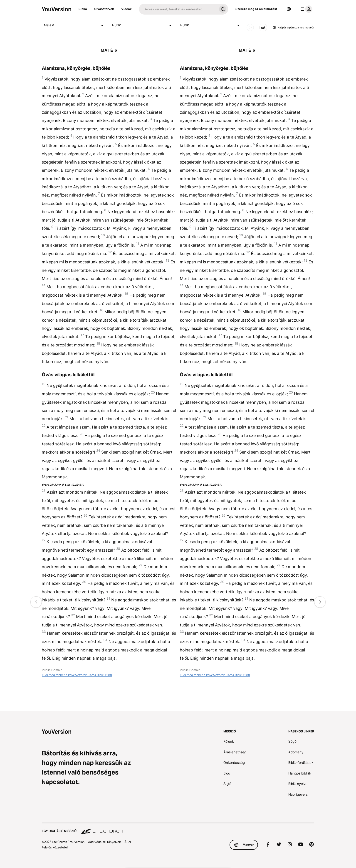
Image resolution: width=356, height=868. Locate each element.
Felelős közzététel (55, 847)
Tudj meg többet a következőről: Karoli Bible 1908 (77, 675)
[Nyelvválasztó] (289, 9)
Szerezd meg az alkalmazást (256, 9)
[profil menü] (306, 9)
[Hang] (250, 28)
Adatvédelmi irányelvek (104, 842)
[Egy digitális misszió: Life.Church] (178, 829)
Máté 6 (74, 25)
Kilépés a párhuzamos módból (293, 28)
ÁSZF (128, 842)
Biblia (83, 9)
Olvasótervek (104, 9)
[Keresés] (178, 9)
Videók (126, 9)
